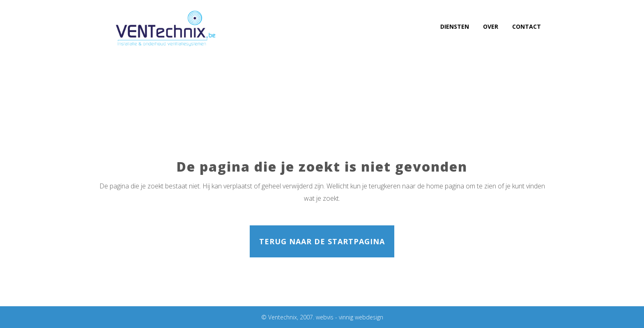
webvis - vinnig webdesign (350, 317)
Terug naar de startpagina (322, 241)
